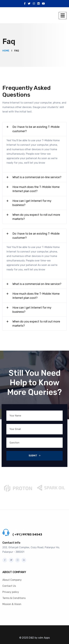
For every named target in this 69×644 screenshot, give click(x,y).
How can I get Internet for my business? (32, 203)
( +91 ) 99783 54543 (27, 535)
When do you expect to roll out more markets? (36, 217)
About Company (12, 580)
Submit (33, 456)
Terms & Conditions (14, 598)
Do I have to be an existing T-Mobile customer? (36, 129)
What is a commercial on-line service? (37, 177)
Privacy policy (11, 592)
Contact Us (9, 586)
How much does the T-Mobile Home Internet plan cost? (36, 189)
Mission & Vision (12, 604)
